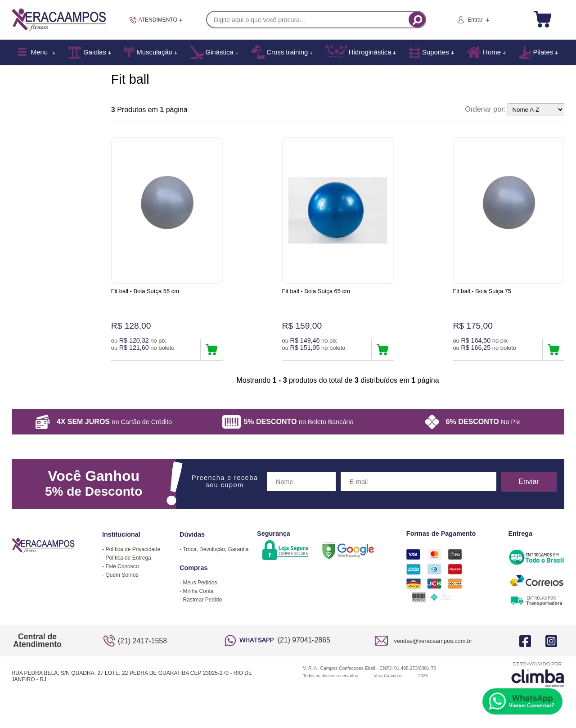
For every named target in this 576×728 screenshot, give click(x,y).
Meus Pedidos (200, 583)
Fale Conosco (122, 566)
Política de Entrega (128, 558)
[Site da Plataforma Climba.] (538, 674)
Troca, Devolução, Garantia (216, 549)
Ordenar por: (485, 109)
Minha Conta (198, 591)
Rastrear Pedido (202, 600)
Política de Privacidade (133, 549)
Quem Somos (122, 575)
